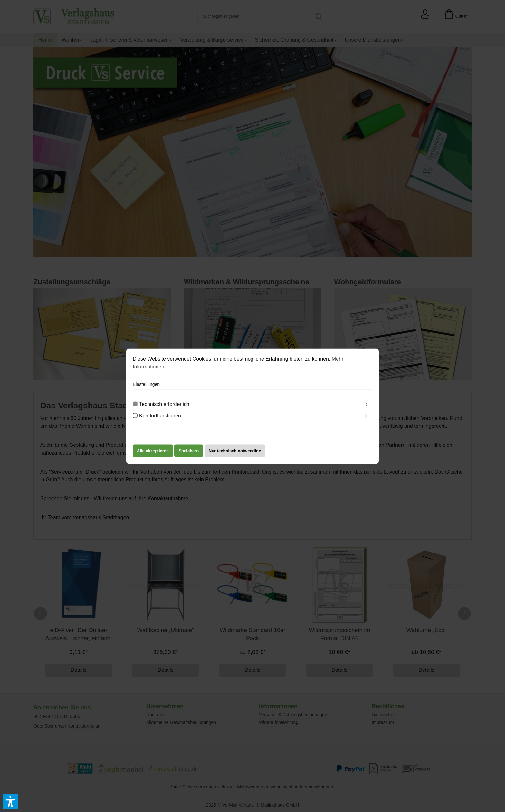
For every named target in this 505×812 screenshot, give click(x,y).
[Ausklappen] (367, 407)
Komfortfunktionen (160, 417)
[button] (11, 801)
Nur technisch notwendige (235, 452)
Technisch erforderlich (164, 406)
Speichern (189, 452)
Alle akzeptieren (153, 452)
